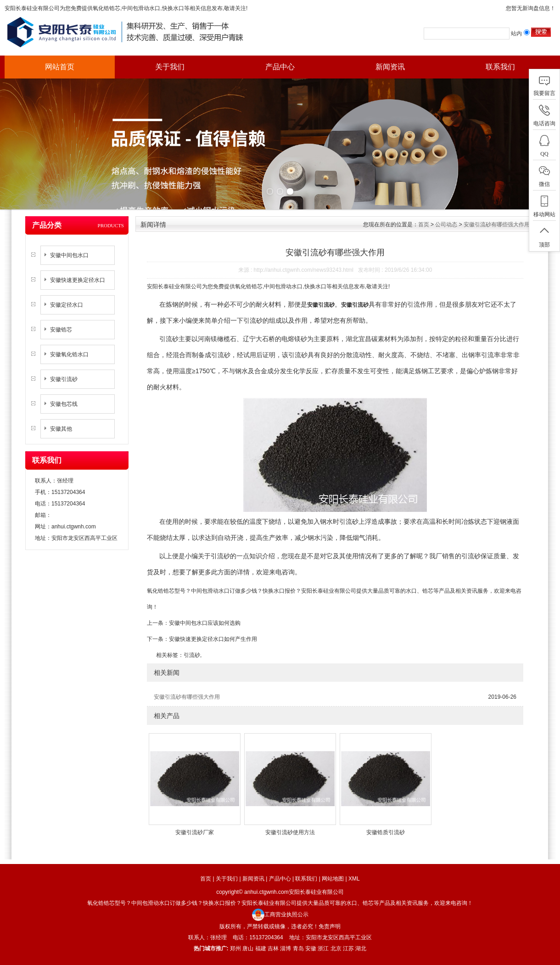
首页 (424, 224)
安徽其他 (61, 429)
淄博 (286, 948)
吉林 (273, 948)
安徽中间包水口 (69, 255)
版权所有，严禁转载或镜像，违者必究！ (269, 926)
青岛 (298, 948)
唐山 (248, 948)
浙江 (323, 948)
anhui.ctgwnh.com (74, 527)
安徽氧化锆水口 (69, 354)
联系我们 (500, 67)
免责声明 (330, 926)
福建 (261, 948)
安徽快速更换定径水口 (78, 280)
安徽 (311, 948)
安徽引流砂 (64, 379)
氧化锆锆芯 (106, 8)
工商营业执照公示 (280, 915)
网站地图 (333, 879)
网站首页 (60, 67)
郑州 (235, 948)
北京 (336, 948)
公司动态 (446, 224)
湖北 (361, 948)
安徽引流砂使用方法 (290, 832)
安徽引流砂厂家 (195, 832)
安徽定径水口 (67, 305)
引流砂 (192, 655)
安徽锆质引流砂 (386, 832)
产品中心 (280, 67)
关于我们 (170, 67)
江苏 (348, 948)
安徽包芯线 (64, 404)
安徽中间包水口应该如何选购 (205, 623)
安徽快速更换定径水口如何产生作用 (213, 639)
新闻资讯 (390, 67)
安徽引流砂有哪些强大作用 (497, 224)
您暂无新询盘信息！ (531, 8)
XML (354, 879)
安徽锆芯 (61, 330)
